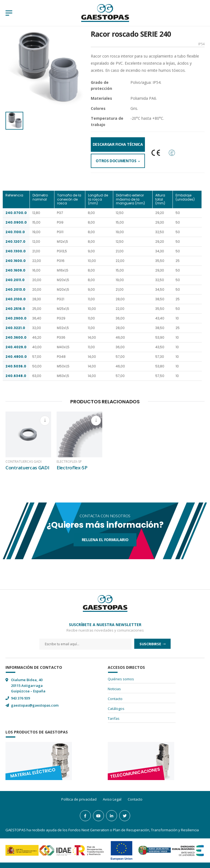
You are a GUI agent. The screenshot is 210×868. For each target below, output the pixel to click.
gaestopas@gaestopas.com (35, 705)
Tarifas (114, 718)
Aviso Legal (112, 799)
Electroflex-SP (69, 462)
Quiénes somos (121, 679)
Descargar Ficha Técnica (118, 144)
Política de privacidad (79, 799)
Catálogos (116, 709)
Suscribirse (151, 644)
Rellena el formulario (105, 540)
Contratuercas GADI (24, 462)
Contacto (115, 699)
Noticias (114, 689)
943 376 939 (20, 698)
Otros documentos (116, 161)
